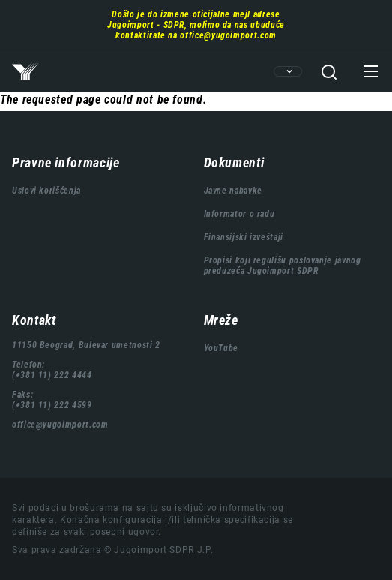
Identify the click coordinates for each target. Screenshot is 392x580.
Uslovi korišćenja (46, 191)
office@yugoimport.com (228, 35)
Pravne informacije (66, 162)
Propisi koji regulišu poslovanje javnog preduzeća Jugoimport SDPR (283, 266)
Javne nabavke (233, 191)
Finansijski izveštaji (244, 237)
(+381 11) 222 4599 (52, 405)
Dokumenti (234, 162)
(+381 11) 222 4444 (52, 375)
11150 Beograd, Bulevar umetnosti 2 (86, 345)
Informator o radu (239, 214)
